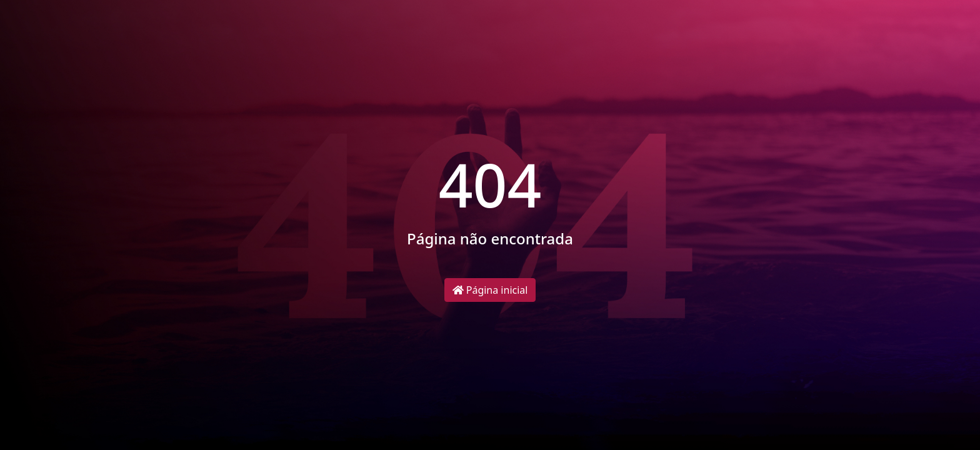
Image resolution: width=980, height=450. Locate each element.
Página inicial (490, 290)
